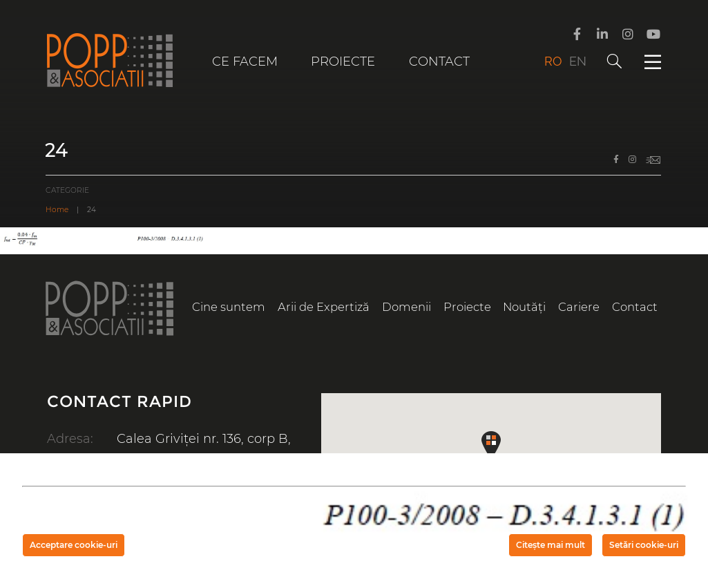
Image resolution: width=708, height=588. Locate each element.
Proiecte (343, 61)
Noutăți (524, 307)
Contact (439, 61)
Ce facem (245, 61)
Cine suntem (229, 307)
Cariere (579, 307)
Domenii (406, 307)
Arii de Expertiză (324, 307)
